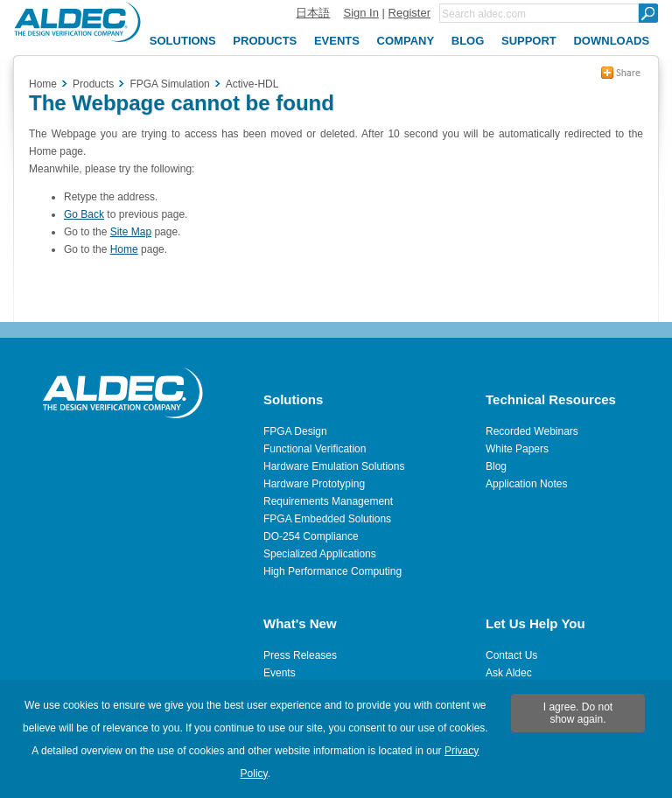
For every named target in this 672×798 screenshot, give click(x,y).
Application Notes (526, 484)
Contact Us (511, 655)
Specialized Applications (320, 554)
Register (409, 13)
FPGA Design (295, 431)
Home (43, 84)
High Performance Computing (332, 571)
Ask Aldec (509, 673)
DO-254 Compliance (311, 536)
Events (280, 673)
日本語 (313, 13)
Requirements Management (328, 501)
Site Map (131, 232)
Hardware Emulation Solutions (334, 466)
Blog (496, 466)
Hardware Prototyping (314, 484)
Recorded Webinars (532, 431)
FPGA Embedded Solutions (327, 519)
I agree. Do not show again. (578, 713)
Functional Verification (315, 449)
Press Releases (300, 655)
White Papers (517, 449)
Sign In (360, 13)
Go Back (84, 214)
